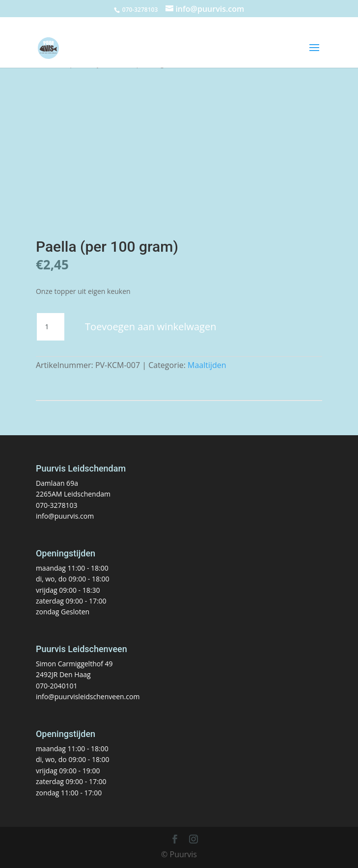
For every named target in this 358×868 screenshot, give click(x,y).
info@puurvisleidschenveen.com (88, 697)
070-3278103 (57, 505)
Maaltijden (207, 365)
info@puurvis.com (65, 516)
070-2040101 (57, 686)
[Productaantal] (51, 327)
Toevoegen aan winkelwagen (151, 327)
